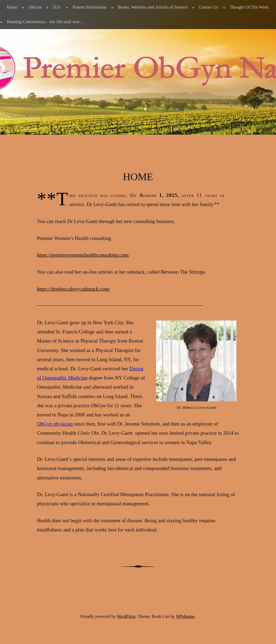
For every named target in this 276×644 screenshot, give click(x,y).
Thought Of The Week (249, 7)
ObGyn (35, 7)
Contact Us (209, 7)
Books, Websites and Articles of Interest (153, 7)
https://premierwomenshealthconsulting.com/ (83, 255)
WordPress (126, 616)
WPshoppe (185, 616)
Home (12, 7)
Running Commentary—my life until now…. (46, 22)
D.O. (57, 7)
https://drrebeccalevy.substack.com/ (73, 289)
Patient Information (89, 7)
